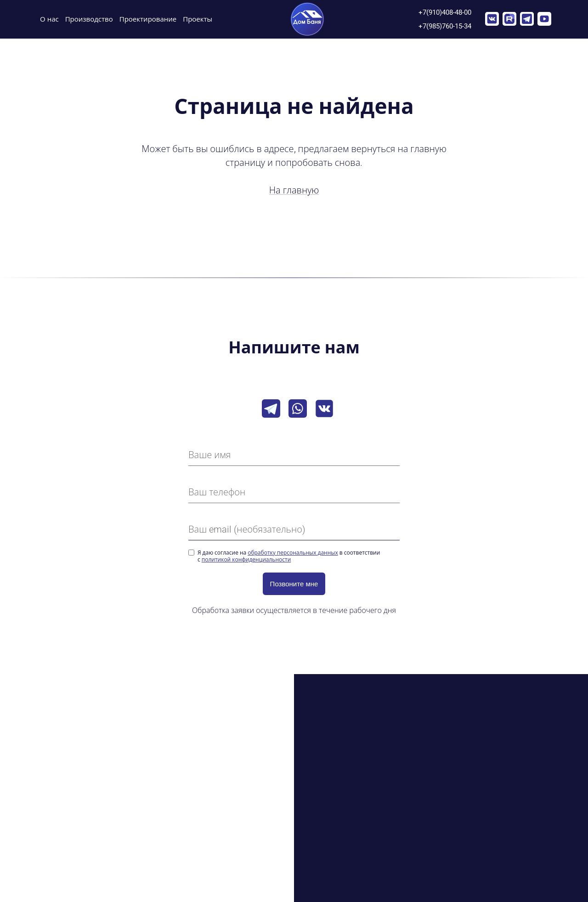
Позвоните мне (294, 584)
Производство (89, 19)
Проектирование (148, 19)
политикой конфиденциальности (246, 560)
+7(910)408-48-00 (445, 12)
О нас (49, 19)
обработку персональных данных (293, 553)
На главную (294, 190)
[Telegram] (271, 408)
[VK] (324, 408)
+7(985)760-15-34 (445, 26)
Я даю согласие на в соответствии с (289, 556)
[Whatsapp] (298, 408)
